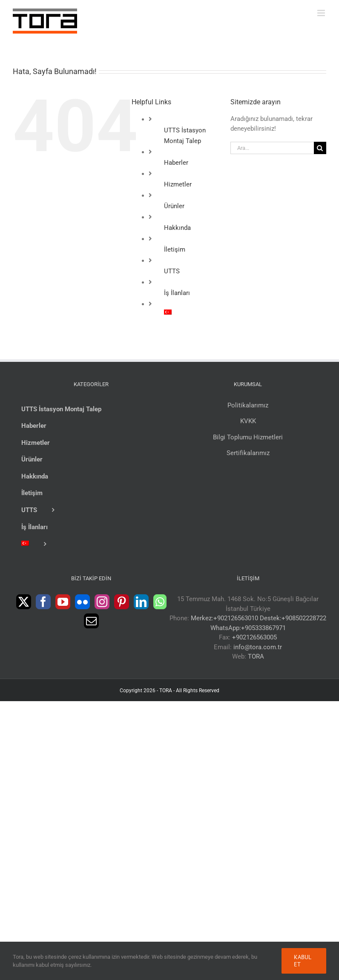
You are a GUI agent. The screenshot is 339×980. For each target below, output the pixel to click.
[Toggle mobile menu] (322, 13)
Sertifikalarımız (248, 453)
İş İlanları (177, 293)
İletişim (175, 249)
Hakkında (177, 228)
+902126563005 (254, 637)
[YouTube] (63, 602)
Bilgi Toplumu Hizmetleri (248, 437)
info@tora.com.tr (258, 647)
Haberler (176, 163)
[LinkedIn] (141, 602)
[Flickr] (82, 602)
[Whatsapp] (160, 602)
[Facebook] (43, 602)
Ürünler (174, 206)
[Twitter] (24, 602)
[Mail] (91, 621)
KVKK (248, 421)
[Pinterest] (122, 602)
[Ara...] (272, 148)
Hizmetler (178, 184)
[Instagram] (102, 602)
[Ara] (320, 148)
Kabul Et (303, 961)
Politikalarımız (248, 405)
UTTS (172, 271)
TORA (256, 656)
